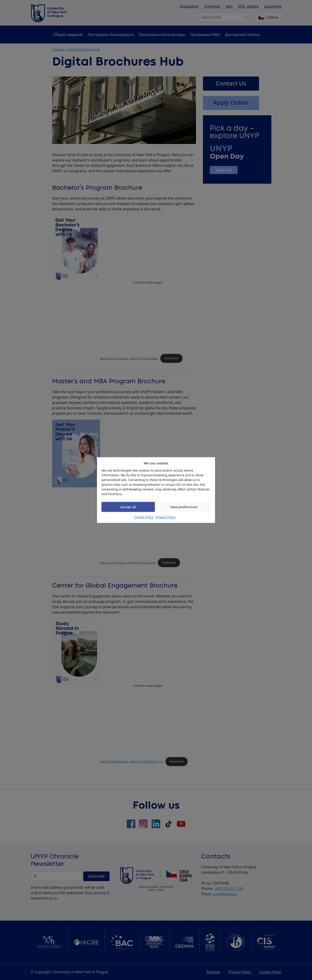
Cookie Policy (144, 517)
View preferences (184, 507)
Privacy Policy (166, 517)
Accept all (128, 507)
